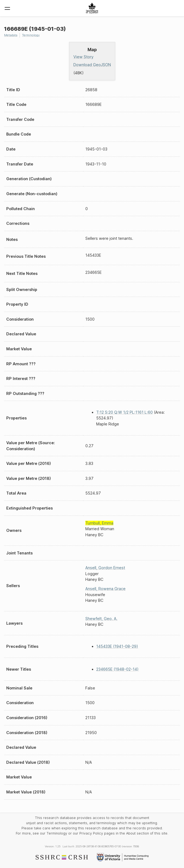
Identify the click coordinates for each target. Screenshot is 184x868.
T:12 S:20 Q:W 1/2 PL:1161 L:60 (124, 412)
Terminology (31, 35)
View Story (83, 57)
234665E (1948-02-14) (117, 669)
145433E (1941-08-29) (117, 646)
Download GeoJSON (92, 65)
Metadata (11, 35)
